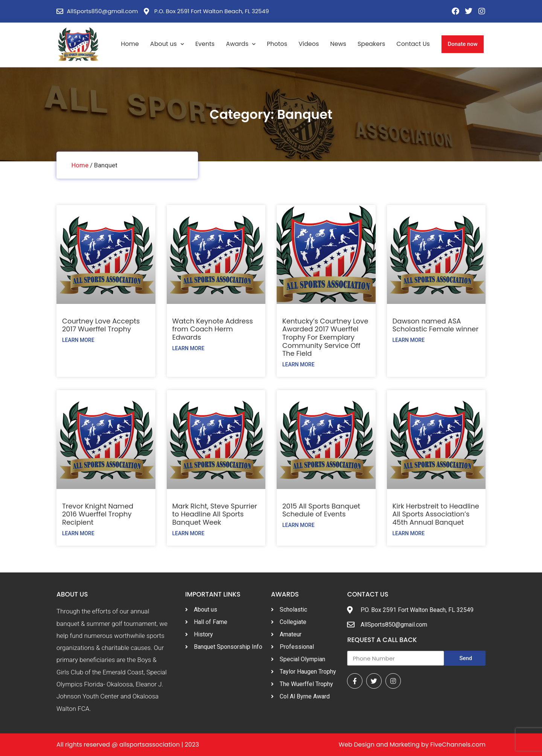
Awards (241, 44)
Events (205, 44)
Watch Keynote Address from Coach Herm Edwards (213, 329)
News (338, 44)
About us (167, 44)
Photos (277, 44)
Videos (309, 44)
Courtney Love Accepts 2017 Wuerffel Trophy (101, 325)
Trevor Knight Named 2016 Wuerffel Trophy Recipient (98, 514)
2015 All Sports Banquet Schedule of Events (321, 510)
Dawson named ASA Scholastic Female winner (436, 325)
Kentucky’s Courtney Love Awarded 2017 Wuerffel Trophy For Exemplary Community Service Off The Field (325, 337)
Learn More (78, 340)
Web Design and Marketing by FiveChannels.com (412, 745)
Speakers (371, 44)
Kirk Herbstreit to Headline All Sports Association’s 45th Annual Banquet (436, 514)
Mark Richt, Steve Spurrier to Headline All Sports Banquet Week (215, 514)
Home (130, 44)
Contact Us (413, 44)
